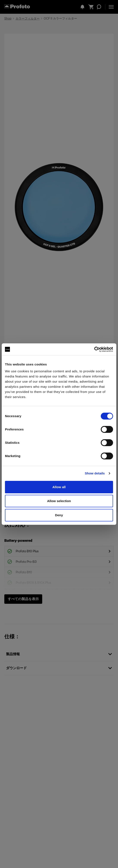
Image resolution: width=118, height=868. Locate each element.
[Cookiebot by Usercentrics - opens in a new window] (94, 349)
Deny (59, 515)
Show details (95, 473)
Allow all (59, 487)
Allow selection (59, 501)
